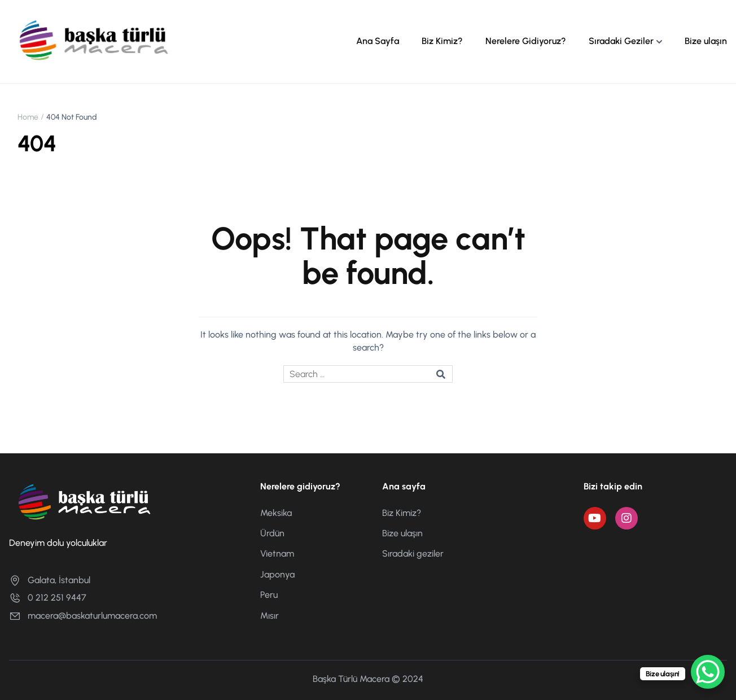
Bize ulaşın (706, 41)
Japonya (277, 574)
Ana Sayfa (378, 41)
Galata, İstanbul (50, 580)
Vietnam (277, 554)
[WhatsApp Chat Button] (708, 672)
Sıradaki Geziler (621, 41)
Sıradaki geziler (413, 554)
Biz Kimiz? (442, 41)
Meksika (276, 513)
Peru (269, 595)
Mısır (270, 616)
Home (28, 117)
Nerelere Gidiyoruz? (526, 41)
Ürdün (272, 533)
